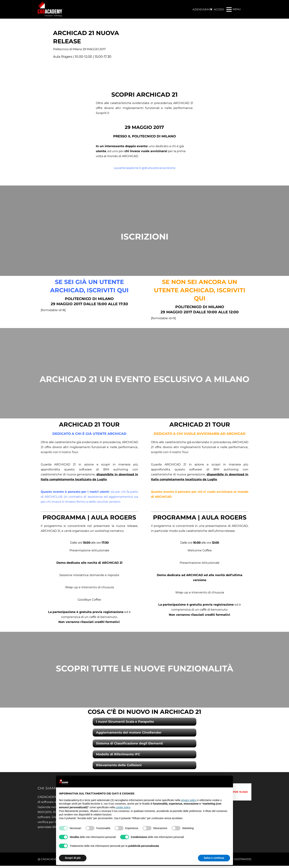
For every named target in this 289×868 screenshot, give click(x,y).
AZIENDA (198, 9)
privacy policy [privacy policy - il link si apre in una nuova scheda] (189, 800)
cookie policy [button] (123, 807)
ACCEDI (219, 9)
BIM (207, 9)
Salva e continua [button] (214, 858)
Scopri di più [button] (73, 858)
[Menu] (234, 9)
